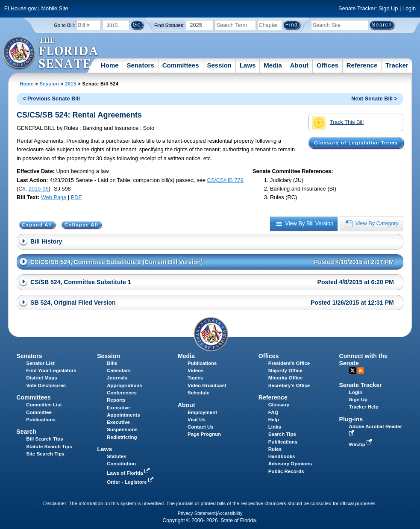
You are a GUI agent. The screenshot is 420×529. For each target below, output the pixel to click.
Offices (327, 65)
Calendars (119, 370)
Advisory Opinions (290, 464)
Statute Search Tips (49, 447)
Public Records (286, 471)
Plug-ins (351, 419)
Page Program (204, 434)
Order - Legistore (131, 482)
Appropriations (125, 385)
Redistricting (122, 437)
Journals (117, 378)
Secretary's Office (289, 385)
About (299, 65)
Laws (248, 65)
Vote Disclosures (46, 385)
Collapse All (81, 225)
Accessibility (230, 513)
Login (409, 8)
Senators (141, 65)
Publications (202, 363)
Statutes (116, 456)
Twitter (352, 370)
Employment (202, 412)
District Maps (41, 378)
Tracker (397, 65)
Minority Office (286, 378)
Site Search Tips (45, 454)
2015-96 (39, 189)
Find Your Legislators (51, 370)
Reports (116, 400)
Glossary (279, 405)
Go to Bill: (65, 25)
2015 (70, 84)
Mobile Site (54, 8)
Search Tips (282, 434)
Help (274, 420)
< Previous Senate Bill (51, 98)
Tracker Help (364, 407)
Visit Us (197, 420)
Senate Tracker (361, 385)
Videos (196, 370)
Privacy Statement (197, 513)
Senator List (40, 363)
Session (219, 65)
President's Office (289, 363)
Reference (362, 65)
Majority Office (285, 370)
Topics (195, 378)
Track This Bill (338, 123)
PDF (76, 197)
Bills (112, 363)
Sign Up (388, 8)
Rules (275, 449)
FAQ (273, 412)
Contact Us (201, 427)
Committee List (44, 405)
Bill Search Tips (44, 439)
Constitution (121, 464)
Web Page (54, 197)
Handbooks (282, 456)
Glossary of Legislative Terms (356, 143)
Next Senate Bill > (374, 98)
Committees (181, 65)
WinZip (361, 444)
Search (26, 432)
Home (110, 65)
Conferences (122, 393)
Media (273, 65)
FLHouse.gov (21, 8)
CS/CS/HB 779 (225, 180)
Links (275, 427)
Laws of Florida (129, 473)
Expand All (37, 225)
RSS (361, 370)
